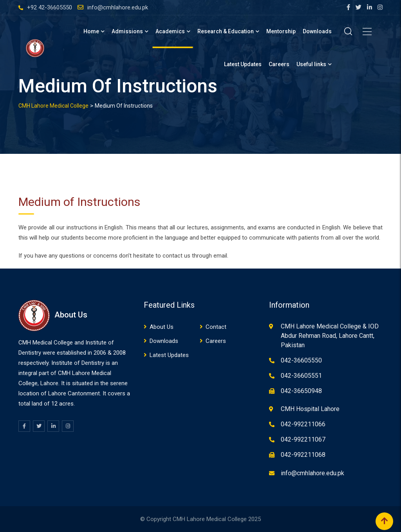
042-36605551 (301, 376)
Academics (170, 31)
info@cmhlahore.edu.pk (118, 7)
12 (54, 404)
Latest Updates (243, 64)
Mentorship (281, 31)
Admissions (127, 31)
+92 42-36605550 (50, 7)
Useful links (311, 64)
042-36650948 (301, 391)
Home (91, 31)
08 (123, 353)
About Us (162, 327)
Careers (279, 64)
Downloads (317, 31)
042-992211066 (303, 424)
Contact (216, 327)
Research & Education (226, 31)
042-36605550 (301, 360)
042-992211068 (303, 455)
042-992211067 (303, 439)
